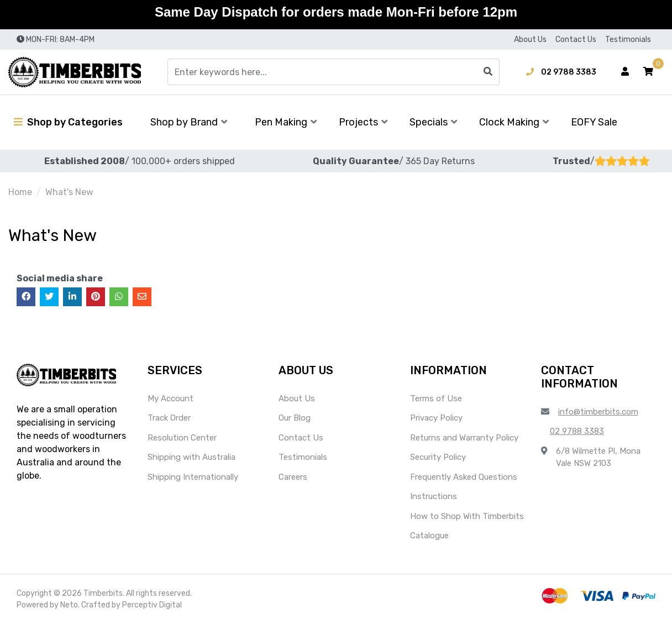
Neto (69, 605)
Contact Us (576, 40)
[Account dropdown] (625, 72)
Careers (293, 477)
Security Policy (438, 457)
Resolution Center (182, 438)
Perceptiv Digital (152, 605)
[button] (648, 72)
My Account (170, 398)
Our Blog (295, 418)
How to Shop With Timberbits (467, 516)
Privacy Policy (436, 418)
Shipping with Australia (191, 457)
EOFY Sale (594, 122)
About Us (530, 40)
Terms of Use (436, 398)
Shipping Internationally (193, 477)
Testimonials (628, 40)
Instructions (434, 496)
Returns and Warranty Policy (464, 438)
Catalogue (429, 536)
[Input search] (334, 72)
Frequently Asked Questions (464, 477)
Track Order (169, 418)
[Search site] (488, 72)
